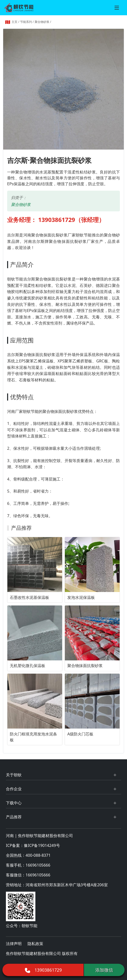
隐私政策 (35, 944)
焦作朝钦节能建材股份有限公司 (45, 836)
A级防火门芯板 (80, 734)
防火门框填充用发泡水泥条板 (33, 737)
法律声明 (14, 944)
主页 (14, 22)
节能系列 (26, 22)
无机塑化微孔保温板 (28, 666)
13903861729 (43, 970)
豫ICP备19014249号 (42, 845)
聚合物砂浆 (42, 22)
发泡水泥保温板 (81, 597)
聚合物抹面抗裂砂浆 (85, 666)
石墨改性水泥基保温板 (29, 597)
